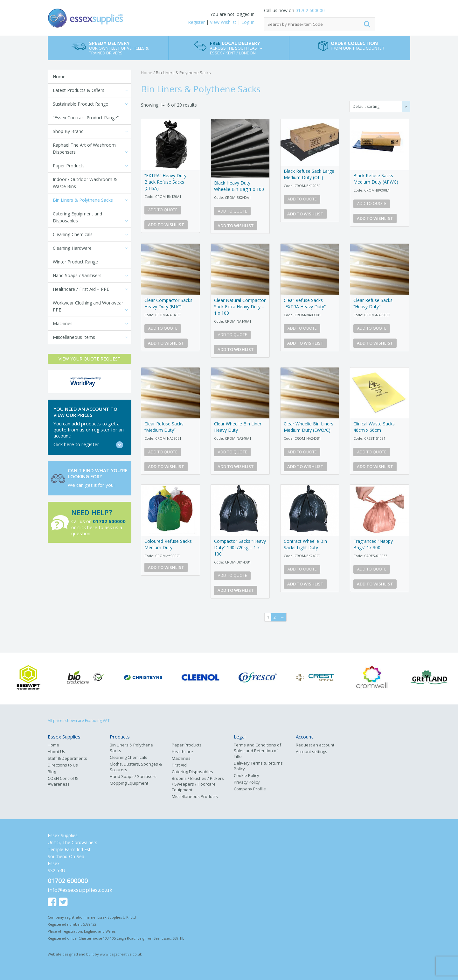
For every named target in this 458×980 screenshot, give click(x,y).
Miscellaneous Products (195, 796)
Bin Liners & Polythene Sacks (83, 200)
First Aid (179, 765)
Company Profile (250, 789)
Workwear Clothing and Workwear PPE (88, 306)
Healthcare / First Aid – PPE (81, 289)
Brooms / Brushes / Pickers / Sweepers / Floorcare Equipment (198, 784)
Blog (52, 772)
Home (59, 77)
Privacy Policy (247, 782)
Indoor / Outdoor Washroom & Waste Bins (85, 183)
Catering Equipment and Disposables (77, 217)
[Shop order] (380, 107)
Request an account (315, 745)
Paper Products (69, 166)
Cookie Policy (246, 775)
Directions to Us (63, 765)
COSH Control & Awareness (63, 781)
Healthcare (182, 752)
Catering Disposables (192, 772)
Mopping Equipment (129, 783)
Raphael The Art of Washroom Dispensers (84, 148)
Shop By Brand (68, 131)
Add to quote (163, 210)
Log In (248, 22)
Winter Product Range (75, 262)
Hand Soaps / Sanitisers (77, 275)
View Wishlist (223, 22)
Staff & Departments (67, 758)
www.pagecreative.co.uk (121, 954)
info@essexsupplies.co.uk (80, 890)
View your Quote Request (90, 359)
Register (196, 22)
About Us (56, 752)
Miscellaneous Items (74, 337)
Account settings (312, 752)
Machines (63, 323)
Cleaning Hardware (72, 248)
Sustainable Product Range (80, 104)
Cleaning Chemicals (73, 234)
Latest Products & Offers (79, 90)
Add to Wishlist (166, 225)
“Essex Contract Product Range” (86, 118)
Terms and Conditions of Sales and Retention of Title (257, 751)
